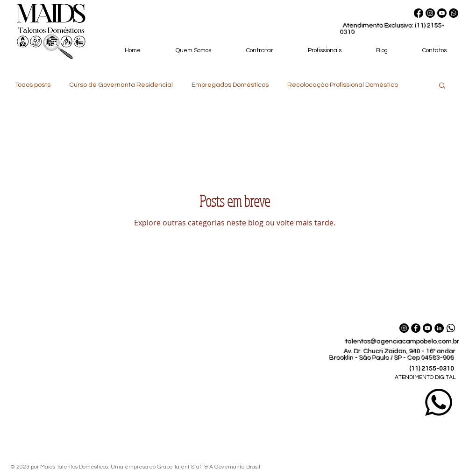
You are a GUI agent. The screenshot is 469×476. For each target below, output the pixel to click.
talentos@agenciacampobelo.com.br (402, 342)
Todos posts (33, 85)
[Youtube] (442, 13)
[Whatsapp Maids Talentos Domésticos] (454, 13)
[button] (442, 86)
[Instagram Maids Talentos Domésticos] (404, 328)
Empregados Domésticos (230, 85)
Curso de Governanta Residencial (121, 85)
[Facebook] (419, 13)
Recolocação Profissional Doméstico (343, 85)
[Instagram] (430, 13)
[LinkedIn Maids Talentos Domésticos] (439, 328)
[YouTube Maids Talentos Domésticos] (427, 328)
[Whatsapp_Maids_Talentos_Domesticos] (451, 328)
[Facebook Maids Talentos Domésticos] (416, 328)
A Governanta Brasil (235, 467)
